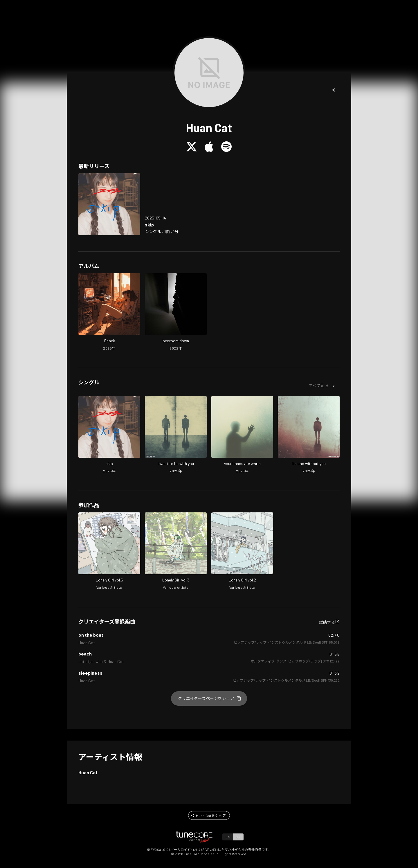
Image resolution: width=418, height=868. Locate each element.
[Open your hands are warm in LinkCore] (242, 435)
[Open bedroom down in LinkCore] (176, 312)
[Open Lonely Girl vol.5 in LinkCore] (109, 552)
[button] (334, 90)
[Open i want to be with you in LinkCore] (176, 435)
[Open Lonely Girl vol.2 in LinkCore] (242, 552)
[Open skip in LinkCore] (109, 204)
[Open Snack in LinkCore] (109, 312)
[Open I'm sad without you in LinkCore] (309, 435)
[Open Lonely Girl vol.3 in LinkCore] (176, 552)
